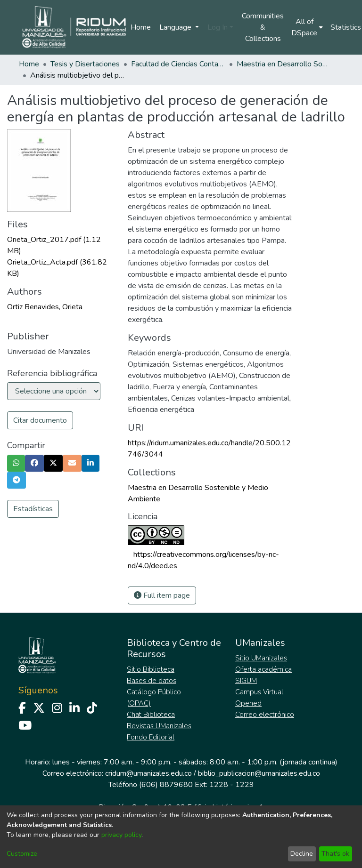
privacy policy (121, 835)
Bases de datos (152, 681)
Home (141, 27)
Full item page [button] (162, 595)
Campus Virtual (259, 692)
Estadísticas (33, 509)
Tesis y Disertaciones (85, 64)
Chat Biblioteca (151, 715)
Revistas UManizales (159, 726)
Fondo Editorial (151, 737)
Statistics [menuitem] (346, 27)
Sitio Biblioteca (151, 669)
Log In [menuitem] (218, 27)
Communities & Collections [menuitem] (263, 27)
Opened (248, 703)
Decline (302, 854)
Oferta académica (263, 669)
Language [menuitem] (176, 27)
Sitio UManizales (261, 658)
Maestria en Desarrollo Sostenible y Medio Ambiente (284, 64)
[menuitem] (307, 27)
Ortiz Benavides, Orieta (45, 307)
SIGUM (246, 681)
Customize (22, 854)
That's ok (335, 854)
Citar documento (40, 420)
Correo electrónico (265, 715)
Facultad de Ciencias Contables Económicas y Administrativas (178, 64)
